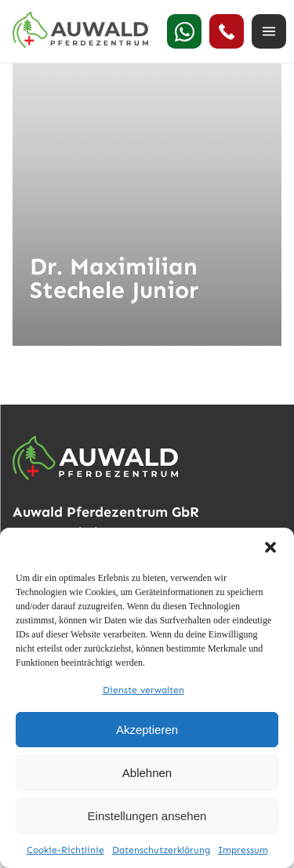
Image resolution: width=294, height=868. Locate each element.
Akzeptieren (147, 730)
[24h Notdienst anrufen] (227, 31)
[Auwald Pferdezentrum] (80, 30)
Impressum (243, 850)
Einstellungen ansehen (147, 816)
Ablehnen (147, 773)
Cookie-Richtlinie (65, 850)
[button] (270, 547)
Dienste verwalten (143, 690)
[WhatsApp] (184, 31)
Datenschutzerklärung (161, 850)
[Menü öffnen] (269, 31)
